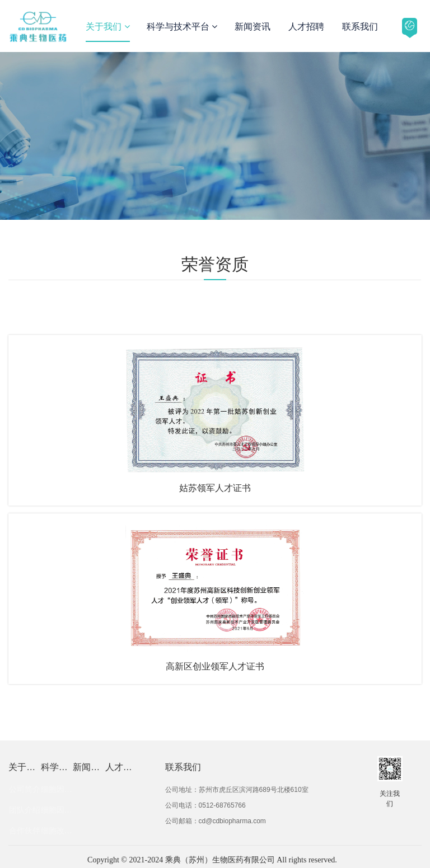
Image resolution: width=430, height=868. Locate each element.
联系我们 (360, 27)
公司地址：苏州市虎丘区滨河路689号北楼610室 (237, 790)
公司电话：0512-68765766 (205, 805)
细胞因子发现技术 (57, 789)
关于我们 (107, 27)
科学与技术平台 (182, 27)
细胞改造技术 (57, 831)
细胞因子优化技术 (57, 810)
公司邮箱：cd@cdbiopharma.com (216, 821)
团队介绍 (25, 810)
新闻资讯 (253, 27)
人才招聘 (306, 27)
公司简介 (25, 789)
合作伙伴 (25, 831)
